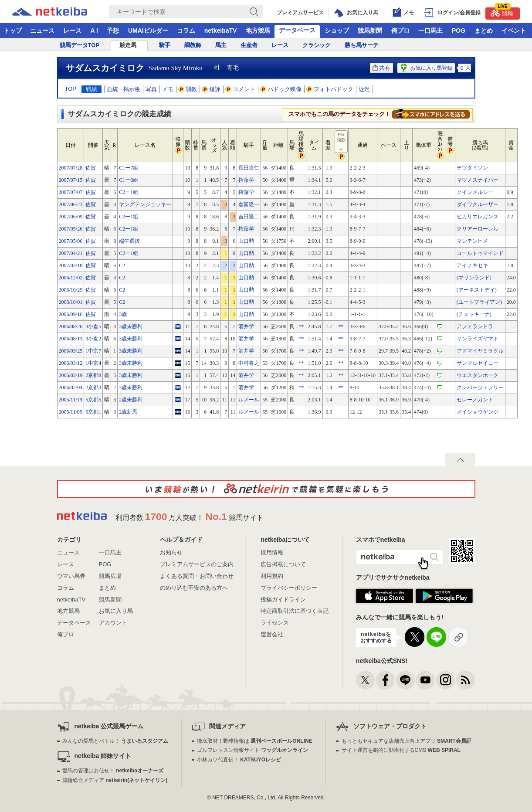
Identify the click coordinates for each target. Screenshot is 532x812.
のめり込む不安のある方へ (194, 588)
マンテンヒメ (472, 241)
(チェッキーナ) (474, 314)
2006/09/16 (71, 314)
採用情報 (272, 552)
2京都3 (93, 387)
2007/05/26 (71, 229)
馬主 (221, 45)
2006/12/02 (71, 278)
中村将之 (249, 363)
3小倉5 (93, 326)
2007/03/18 (71, 265)
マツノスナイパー (478, 180)
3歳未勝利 (131, 326)
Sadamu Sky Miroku (176, 68)
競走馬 (128, 45)
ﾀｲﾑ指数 (342, 142)
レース (72, 31)
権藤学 (246, 180)
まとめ (484, 31)
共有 (381, 68)
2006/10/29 (71, 290)
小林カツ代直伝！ (239, 760)
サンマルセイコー (478, 363)
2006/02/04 (71, 387)
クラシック (317, 45)
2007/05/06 (71, 241)
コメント (241, 89)
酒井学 (246, 326)
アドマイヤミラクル (480, 351)
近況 (364, 89)
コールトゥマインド (480, 253)
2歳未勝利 (131, 400)
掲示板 (132, 89)
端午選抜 (129, 241)
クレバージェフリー (480, 387)
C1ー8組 (129, 180)
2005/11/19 (71, 400)
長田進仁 (249, 168)
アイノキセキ (472, 265)
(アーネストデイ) (477, 290)
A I (94, 31)
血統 (112, 89)
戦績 (91, 89)
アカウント (113, 623)
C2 (122, 265)
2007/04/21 (71, 253)
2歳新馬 (128, 412)
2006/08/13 (71, 339)
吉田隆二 (249, 217)
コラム (186, 31)
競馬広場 (110, 576)
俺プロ (400, 31)
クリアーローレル (478, 229)
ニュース (42, 31)
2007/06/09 (71, 217)
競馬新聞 (370, 31)
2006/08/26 (71, 326)
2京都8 (93, 375)
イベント (514, 31)
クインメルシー (475, 192)
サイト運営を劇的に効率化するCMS (401, 750)
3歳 (123, 314)
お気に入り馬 (116, 611)
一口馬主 (430, 31)
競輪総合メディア (115, 780)
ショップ (337, 31)
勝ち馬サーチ (362, 45)
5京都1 (93, 412)
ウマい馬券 (71, 576)
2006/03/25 (71, 351)
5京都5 (93, 400)
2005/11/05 (71, 412)
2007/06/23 (71, 204)
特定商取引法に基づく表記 (295, 611)
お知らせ (171, 552)
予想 (113, 31)
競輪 (502, 12)
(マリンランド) (474, 278)
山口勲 (246, 241)
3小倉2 (93, 339)
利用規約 (272, 576)
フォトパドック (330, 89)
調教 (188, 89)
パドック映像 (281, 89)
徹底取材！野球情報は (255, 741)
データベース (297, 30)
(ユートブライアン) (479, 302)
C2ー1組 (129, 192)
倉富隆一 (249, 204)
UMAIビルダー (148, 31)
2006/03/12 (71, 363)
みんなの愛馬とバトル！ (115, 741)
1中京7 (93, 351)
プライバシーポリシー (289, 588)
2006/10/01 (71, 302)
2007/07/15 (71, 180)
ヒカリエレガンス (478, 217)
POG (459, 31)
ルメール (249, 400)
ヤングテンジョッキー (145, 204)
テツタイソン (472, 168)
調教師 (193, 45)
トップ (13, 31)
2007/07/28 (71, 168)
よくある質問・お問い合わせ (197, 576)
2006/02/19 (71, 375)
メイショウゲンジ (478, 412)
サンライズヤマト (478, 339)
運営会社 (272, 634)
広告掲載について (283, 564)
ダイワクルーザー (478, 204)
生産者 (249, 45)
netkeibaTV (221, 31)
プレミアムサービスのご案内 (197, 564)
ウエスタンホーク (478, 375)
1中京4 (93, 363)
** (301, 326)
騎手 (165, 45)
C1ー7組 (129, 168)
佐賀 (91, 168)
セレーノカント (475, 400)
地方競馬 (258, 31)
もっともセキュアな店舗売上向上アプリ (407, 741)
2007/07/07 (71, 192)
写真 (151, 89)
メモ (168, 89)
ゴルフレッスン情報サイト (252, 750)
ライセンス (275, 623)
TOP (71, 89)
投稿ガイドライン (283, 600)
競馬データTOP (80, 45)
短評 (211, 89)
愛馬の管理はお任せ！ (113, 771)
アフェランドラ (475, 326)
